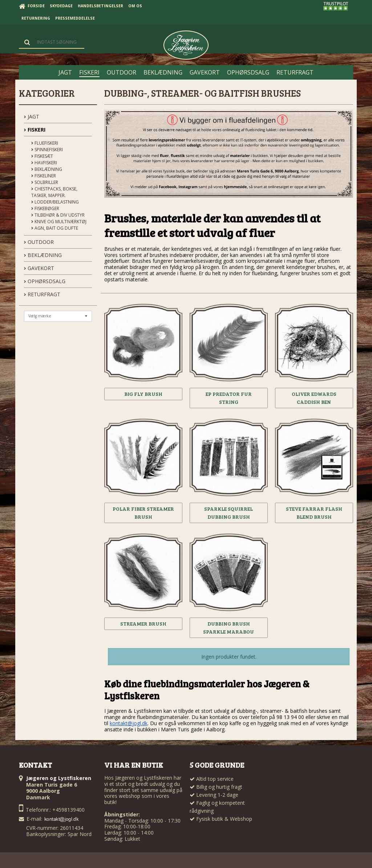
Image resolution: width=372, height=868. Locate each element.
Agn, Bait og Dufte (55, 228)
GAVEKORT (39, 268)
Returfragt (42, 294)
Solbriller (45, 182)
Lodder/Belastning (55, 202)
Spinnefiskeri (47, 150)
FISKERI (35, 130)
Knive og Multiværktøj (59, 222)
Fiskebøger (45, 208)
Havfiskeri (44, 163)
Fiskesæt (42, 156)
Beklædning (47, 169)
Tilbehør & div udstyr (58, 215)
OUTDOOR (39, 242)
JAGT (32, 116)
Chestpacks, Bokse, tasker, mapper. (54, 192)
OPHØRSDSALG (45, 281)
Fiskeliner (44, 176)
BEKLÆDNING (43, 255)
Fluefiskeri (45, 143)
